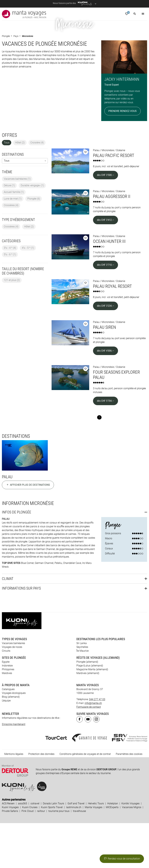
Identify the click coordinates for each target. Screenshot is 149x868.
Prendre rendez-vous (123, 156)
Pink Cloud (28, 856)
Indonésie (7, 710)
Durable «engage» (32, 230)
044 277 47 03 (97, 744)
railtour (41, 856)
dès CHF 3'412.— (106, 265)
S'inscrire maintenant (14, 769)
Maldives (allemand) (88, 718)
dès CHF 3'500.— (106, 220)
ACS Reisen (8, 848)
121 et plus (12, 325)
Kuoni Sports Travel (52, 852)
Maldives (7, 718)
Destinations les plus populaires (101, 684)
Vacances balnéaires (17, 224)
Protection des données (41, 799)
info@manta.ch (93, 748)
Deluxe (9, 230)
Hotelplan (113, 848)
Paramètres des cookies (129, 799)
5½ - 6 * (10, 299)
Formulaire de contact (89, 752)
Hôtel (20, 187)
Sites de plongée (14, 703)
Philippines (8, 714)
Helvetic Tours (96, 848)
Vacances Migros (132, 852)
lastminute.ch (74, 852)
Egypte (6, 707)
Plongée (34, 244)
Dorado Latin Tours (53, 848)
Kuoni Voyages (10, 852)
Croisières (11, 250)
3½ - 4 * (10, 293)
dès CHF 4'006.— (106, 396)
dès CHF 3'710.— (106, 310)
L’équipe (6, 745)
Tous (7, 187)
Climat (8, 624)
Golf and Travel (76, 848)
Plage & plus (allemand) (90, 710)
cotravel (35, 848)
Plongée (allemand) (87, 707)
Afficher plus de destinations (28, 530)
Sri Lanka (82, 688)
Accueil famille (14, 237)
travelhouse (79, 856)
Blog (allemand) (11, 742)
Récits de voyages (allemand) (98, 703)
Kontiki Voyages (130, 848)
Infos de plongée (17, 557)
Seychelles (82, 692)
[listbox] (25, 206)
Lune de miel (13, 244)
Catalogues (8, 734)
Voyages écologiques (14, 738)
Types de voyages (14, 684)
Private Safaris (10, 856)
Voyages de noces (12, 692)
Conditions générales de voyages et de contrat (85, 799)
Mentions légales (14, 799)
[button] (135, 14)
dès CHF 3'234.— (106, 351)
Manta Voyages (94, 852)
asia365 (23, 848)
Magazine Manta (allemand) (92, 714)
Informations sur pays (21, 633)
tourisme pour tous (59, 856)
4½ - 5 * (28, 293)
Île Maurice (82, 696)
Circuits (6, 696)
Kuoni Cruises (30, 852)
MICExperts (112, 852)
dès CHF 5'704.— (106, 446)
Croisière (37, 187)
